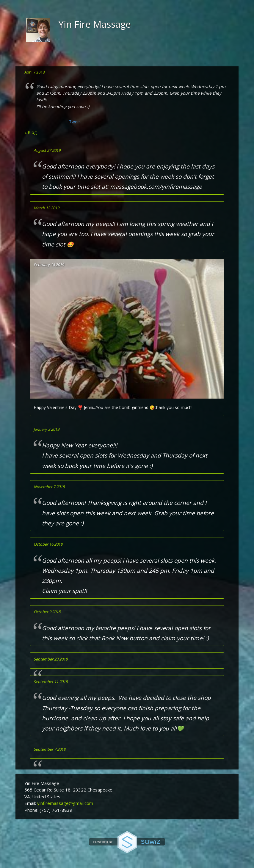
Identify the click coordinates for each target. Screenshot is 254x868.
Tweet (75, 122)
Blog (133, 56)
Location (81, 56)
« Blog (30, 132)
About (55, 56)
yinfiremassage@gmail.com (65, 803)
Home (33, 56)
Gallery (109, 56)
